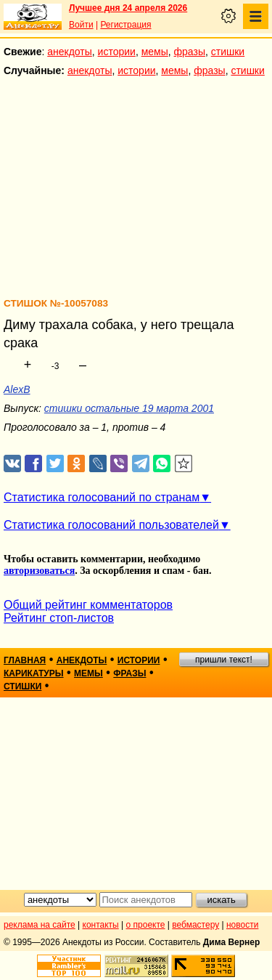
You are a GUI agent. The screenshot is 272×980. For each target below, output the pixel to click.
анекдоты (70, 52)
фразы (190, 52)
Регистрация (125, 25)
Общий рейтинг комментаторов (88, 605)
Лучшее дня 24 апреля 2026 (128, 8)
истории (117, 52)
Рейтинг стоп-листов (59, 618)
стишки (228, 52)
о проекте (146, 925)
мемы (155, 52)
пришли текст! (224, 660)
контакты (101, 925)
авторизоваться (39, 571)
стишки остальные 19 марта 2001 (129, 408)
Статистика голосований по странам (102, 497)
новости (242, 925)
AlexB (17, 389)
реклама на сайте (40, 925)
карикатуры (34, 673)
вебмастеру (195, 925)
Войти (81, 25)
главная (25, 660)
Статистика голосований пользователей (111, 525)
